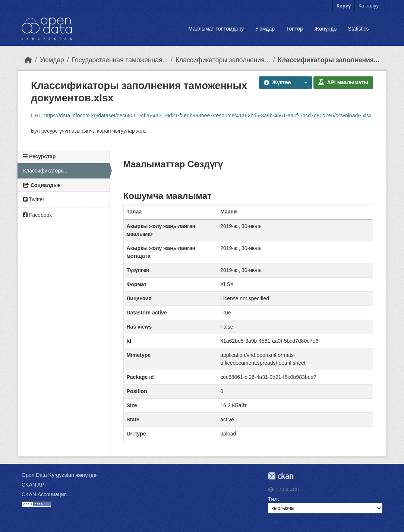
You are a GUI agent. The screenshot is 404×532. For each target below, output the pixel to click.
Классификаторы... (46, 171)
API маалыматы (343, 82)
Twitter (34, 199)
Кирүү (344, 6)
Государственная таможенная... (120, 60)
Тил (273, 499)
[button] (304, 83)
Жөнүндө (325, 29)
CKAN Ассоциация (44, 494)
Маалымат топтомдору (216, 29)
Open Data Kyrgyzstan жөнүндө (59, 475)
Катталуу (369, 6)
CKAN (281, 476)
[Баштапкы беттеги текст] (28, 60)
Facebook (37, 215)
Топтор (295, 29)
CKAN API (34, 485)
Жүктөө (277, 82)
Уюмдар (265, 29)
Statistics (359, 29)
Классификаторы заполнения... (223, 60)
